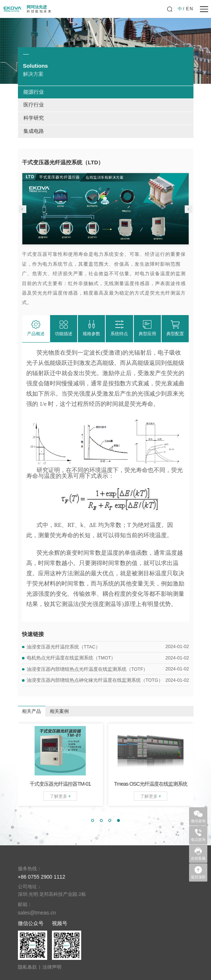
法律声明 (52, 967)
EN (190, 9)
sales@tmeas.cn (37, 913)
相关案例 (59, 711)
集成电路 (34, 131)
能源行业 (34, 92)
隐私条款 (27, 967)
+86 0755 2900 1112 (42, 877)
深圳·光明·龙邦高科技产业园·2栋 (52, 894)
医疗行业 (34, 105)
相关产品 (31, 711)
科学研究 (34, 118)
